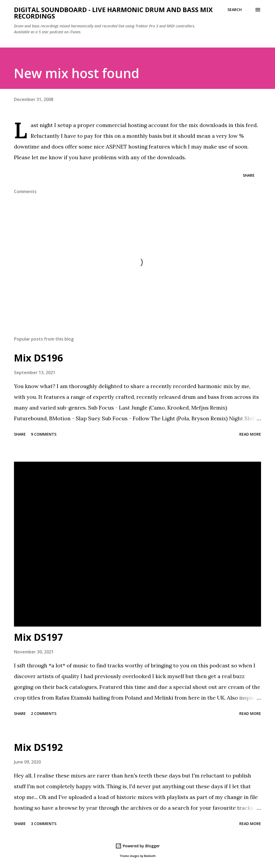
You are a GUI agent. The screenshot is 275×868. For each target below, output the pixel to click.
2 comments (44, 713)
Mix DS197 (39, 637)
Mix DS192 (39, 747)
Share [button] (249, 175)
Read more (250, 434)
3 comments (44, 824)
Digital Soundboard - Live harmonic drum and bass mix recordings (113, 13)
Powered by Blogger (137, 846)
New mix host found (77, 73)
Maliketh (150, 856)
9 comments (44, 434)
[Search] (235, 10)
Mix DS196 (39, 358)
